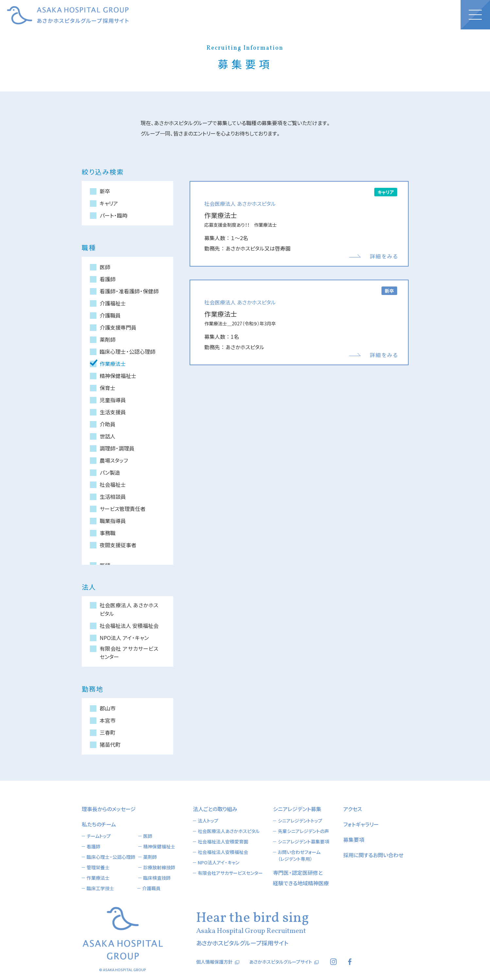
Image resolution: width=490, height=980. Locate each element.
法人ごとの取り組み (215, 799)
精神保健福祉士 (159, 837)
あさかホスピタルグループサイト (281, 952)
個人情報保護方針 (214, 952)
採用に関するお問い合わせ (373, 845)
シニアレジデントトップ (300, 811)
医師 (148, 826)
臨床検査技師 (157, 868)
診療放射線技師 (159, 857)
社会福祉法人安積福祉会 (223, 842)
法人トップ (208, 811)
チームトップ (99, 826)
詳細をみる (384, 256)
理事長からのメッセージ (109, 799)
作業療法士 (98, 868)
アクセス (353, 799)
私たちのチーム (99, 814)
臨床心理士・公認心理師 (111, 847)
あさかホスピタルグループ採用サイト (68, 15)
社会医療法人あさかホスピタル (229, 821)
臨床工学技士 (100, 878)
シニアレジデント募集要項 (304, 832)
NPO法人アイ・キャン (219, 853)
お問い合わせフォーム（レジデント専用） (299, 846)
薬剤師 (150, 847)
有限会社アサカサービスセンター (230, 863)
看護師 (93, 837)
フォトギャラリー (361, 814)
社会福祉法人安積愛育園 (223, 832)
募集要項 (354, 830)
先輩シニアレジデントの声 (303, 821)
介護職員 (151, 878)
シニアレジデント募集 (297, 799)
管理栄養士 (98, 857)
